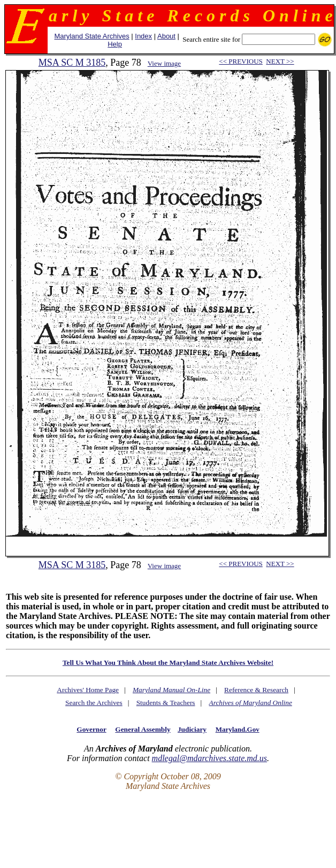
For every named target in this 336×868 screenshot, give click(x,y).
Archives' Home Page (88, 690)
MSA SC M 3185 (72, 63)
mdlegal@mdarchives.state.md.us (209, 758)
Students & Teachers (166, 703)
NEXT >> (280, 61)
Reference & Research (256, 690)
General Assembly (143, 729)
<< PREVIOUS (240, 61)
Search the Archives (94, 703)
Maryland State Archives (91, 36)
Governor (91, 729)
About (166, 36)
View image (164, 63)
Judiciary (192, 729)
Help (115, 44)
